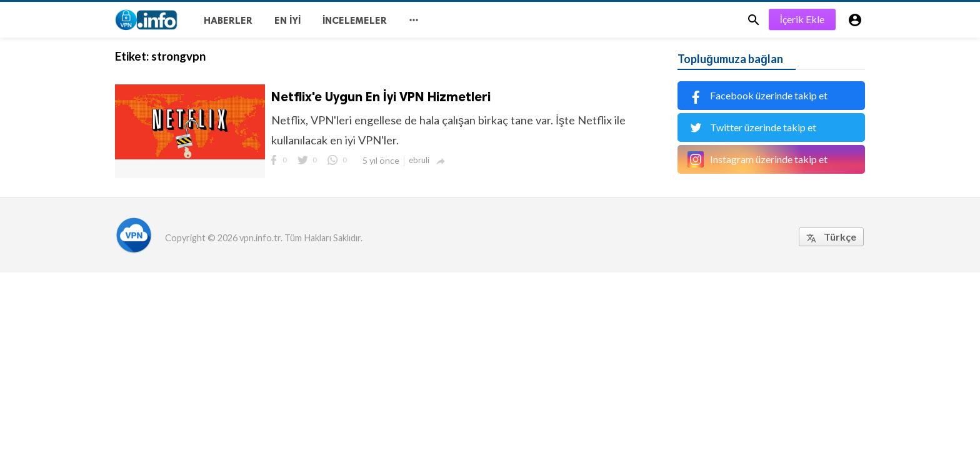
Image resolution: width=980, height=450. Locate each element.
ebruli (419, 160)
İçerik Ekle (802, 19)
